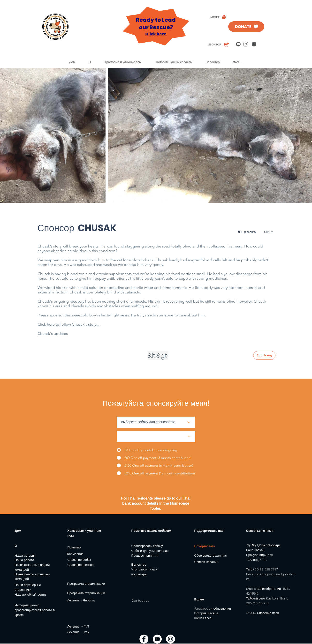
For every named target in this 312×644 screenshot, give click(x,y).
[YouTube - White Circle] (157, 639)
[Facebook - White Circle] (144, 639)
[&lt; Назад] (264, 355)
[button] (93, 62)
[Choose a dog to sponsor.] (156, 422)
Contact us (140, 601)
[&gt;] (162, 356)
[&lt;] (152, 356)
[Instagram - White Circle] (171, 639)
